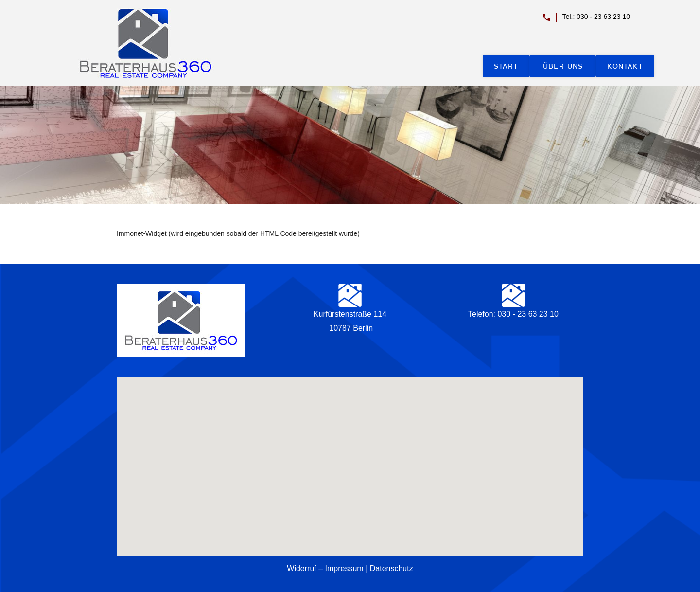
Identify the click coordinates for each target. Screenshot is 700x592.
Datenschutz (392, 568)
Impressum (344, 568)
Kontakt (625, 66)
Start (506, 66)
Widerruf (301, 568)
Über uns (563, 66)
